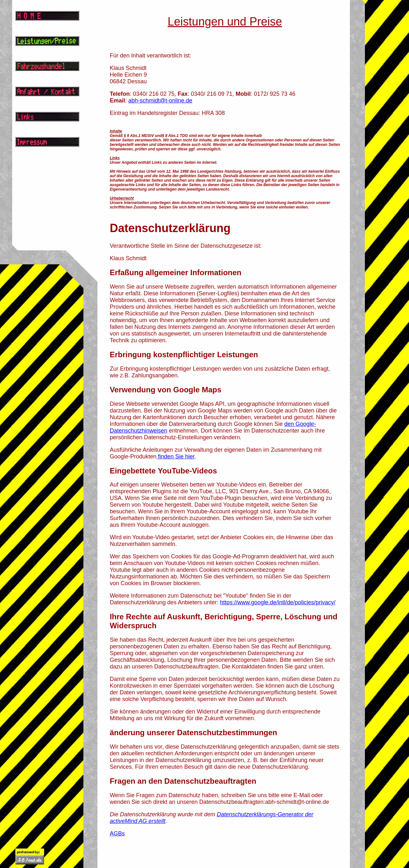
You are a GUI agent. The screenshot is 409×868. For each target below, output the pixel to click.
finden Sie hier (176, 457)
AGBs (117, 834)
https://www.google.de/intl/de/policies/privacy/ (278, 602)
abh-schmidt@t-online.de (160, 101)
